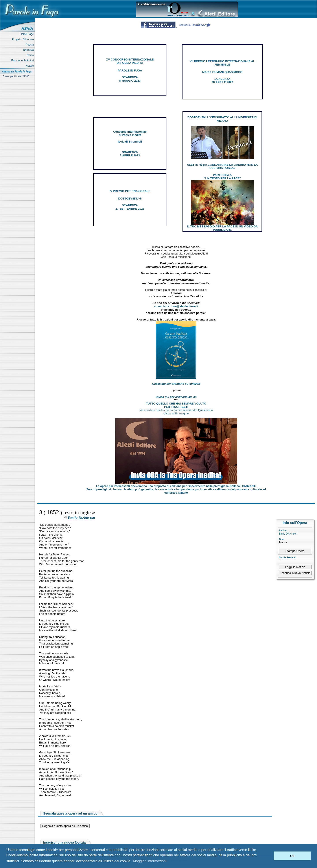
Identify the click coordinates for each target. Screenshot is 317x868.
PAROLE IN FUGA (130, 71)
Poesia (30, 45)
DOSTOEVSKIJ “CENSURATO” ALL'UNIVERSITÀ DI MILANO (222, 119)
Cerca (31, 55)
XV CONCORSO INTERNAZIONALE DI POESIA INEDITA (130, 61)
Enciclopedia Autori (23, 60)
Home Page (28, 34)
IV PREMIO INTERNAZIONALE (130, 191)
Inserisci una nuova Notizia (64, 842)
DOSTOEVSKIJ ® (130, 199)
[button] (269, 856)
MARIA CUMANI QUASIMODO (222, 72)
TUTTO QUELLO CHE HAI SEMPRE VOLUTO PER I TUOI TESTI (176, 405)
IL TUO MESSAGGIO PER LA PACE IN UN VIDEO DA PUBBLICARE (222, 228)
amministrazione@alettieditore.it (176, 306)
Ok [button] (292, 856)
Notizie (30, 66)
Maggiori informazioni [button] (150, 861)
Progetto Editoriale (24, 39)
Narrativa (29, 50)
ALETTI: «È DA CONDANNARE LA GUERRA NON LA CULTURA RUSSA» (222, 166)
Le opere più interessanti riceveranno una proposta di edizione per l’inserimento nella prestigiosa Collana (176, 486)
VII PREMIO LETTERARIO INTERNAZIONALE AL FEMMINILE (222, 63)
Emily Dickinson (288, 534)
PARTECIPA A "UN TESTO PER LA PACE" (222, 177)
